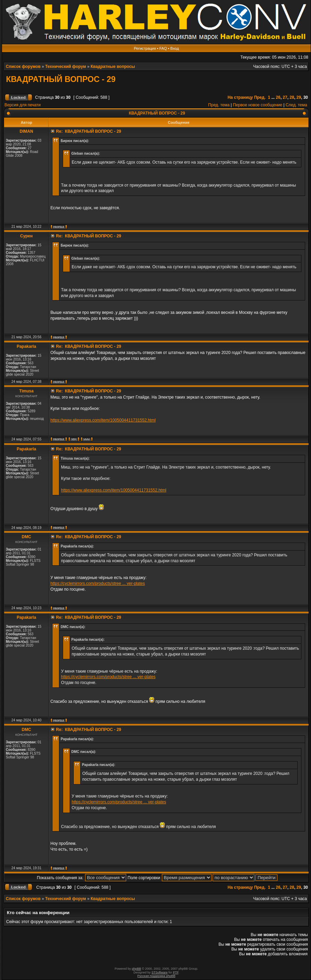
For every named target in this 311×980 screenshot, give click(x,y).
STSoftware (160, 972)
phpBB (136, 969)
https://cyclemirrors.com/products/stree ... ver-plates (98, 583)
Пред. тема (219, 105)
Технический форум (66, 67)
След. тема (296, 105)
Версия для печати (22, 105)
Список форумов (23, 67)
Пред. (260, 97)
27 (285, 97)
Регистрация (145, 48)
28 (292, 97)
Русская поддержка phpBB (157, 976)
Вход (175, 48)
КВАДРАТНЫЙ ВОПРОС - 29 (60, 79)
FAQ (163, 48)
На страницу (240, 97)
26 (278, 97)
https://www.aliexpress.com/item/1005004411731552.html (103, 420)
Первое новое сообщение (258, 105)
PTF (176, 972)
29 (299, 97)
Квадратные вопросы (113, 67)
